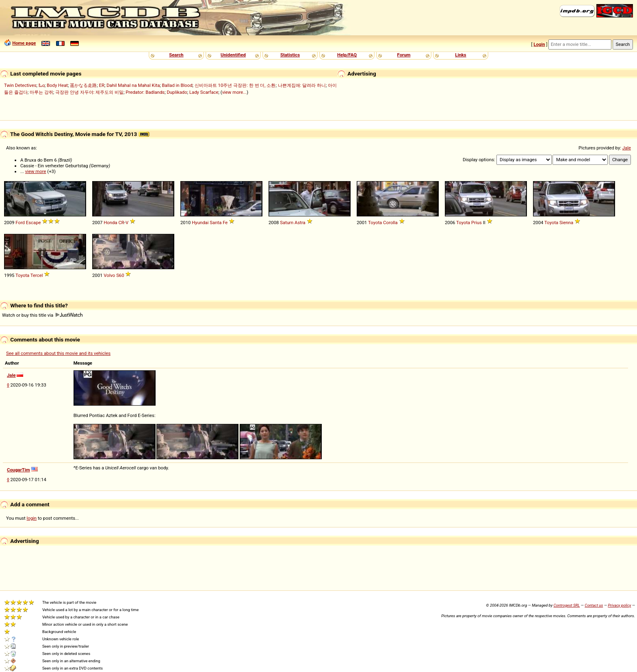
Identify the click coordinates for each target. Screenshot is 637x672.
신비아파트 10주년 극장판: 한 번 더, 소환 (235, 85)
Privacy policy (619, 605)
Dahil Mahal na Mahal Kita (133, 85)
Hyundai (200, 223)
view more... (235, 92)
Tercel (37, 275)
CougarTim (18, 470)
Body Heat (57, 85)
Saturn (287, 223)
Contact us (594, 605)
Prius (477, 223)
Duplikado (177, 92)
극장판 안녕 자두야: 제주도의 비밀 (89, 92)
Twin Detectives (20, 85)
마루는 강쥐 (41, 92)
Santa (216, 223)
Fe (225, 223)
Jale (627, 148)
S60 (120, 275)
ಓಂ (42, 85)
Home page (24, 43)
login (32, 518)
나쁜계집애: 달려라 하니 (302, 85)
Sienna (566, 223)
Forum (404, 55)
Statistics (290, 55)
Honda (110, 223)
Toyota (375, 223)
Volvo (109, 275)
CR (121, 223)
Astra (300, 223)
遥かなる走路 (83, 85)
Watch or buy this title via (42, 315)
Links (460, 55)
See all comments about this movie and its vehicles (58, 353)
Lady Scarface (204, 92)
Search (176, 55)
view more (36, 171)
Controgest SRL (567, 605)
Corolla (390, 223)
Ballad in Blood (177, 85)
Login (539, 44)
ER (102, 85)
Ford (20, 223)
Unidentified (233, 55)
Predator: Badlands (145, 92)
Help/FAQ (347, 55)
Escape (34, 223)
